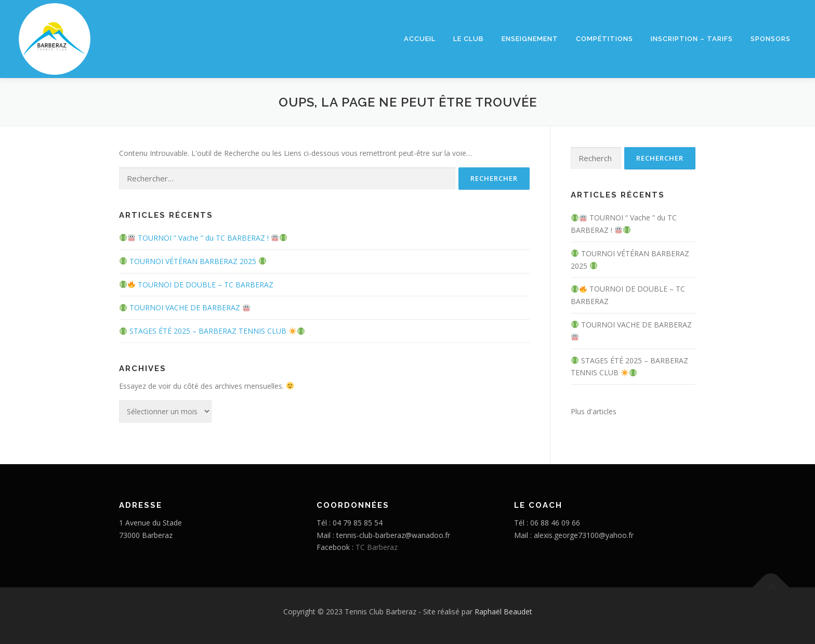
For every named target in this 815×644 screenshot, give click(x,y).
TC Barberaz (377, 547)
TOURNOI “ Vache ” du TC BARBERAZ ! (203, 238)
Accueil (420, 39)
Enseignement (530, 39)
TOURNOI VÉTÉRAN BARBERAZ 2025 (193, 261)
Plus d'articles (594, 411)
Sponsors (771, 39)
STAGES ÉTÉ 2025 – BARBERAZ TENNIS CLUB (212, 331)
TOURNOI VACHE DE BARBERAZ (185, 307)
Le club (469, 39)
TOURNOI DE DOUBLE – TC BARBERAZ (196, 285)
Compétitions (604, 39)
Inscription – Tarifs (692, 39)
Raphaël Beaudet (503, 612)
